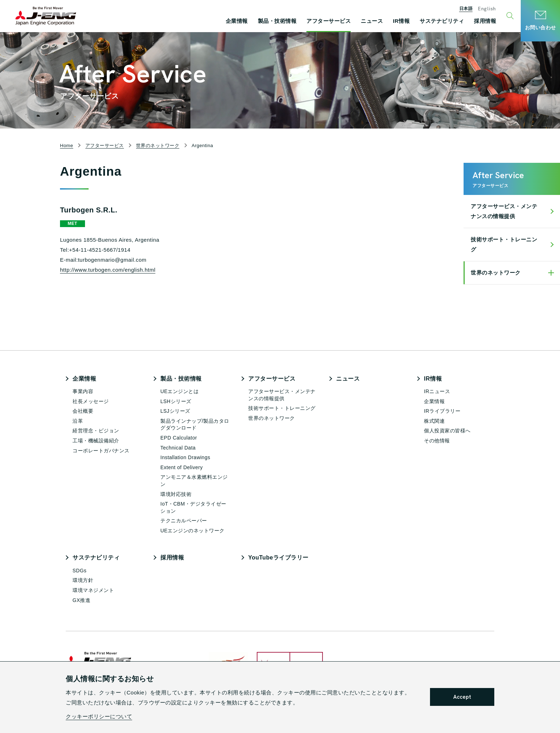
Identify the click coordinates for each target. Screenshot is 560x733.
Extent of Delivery (182, 467)
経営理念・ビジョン (96, 431)
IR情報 (433, 379)
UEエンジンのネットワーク (192, 531)
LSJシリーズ (175, 411)
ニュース (348, 379)
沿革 (78, 421)
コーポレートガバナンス (101, 451)
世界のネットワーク (496, 273)
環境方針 (83, 580)
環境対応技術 (176, 494)
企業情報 (84, 379)
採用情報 (172, 558)
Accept (462, 697)
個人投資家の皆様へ (447, 431)
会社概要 (83, 411)
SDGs (79, 571)
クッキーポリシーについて (99, 716)
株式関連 (434, 421)
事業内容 (83, 391)
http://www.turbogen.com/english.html (108, 270)
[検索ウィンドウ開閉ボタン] (511, 16)
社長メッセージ (91, 401)
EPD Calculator (179, 438)
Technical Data (178, 448)
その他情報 (437, 441)
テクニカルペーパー (184, 521)
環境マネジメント (93, 590)
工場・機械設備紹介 (96, 441)
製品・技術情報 (181, 379)
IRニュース (437, 391)
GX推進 (81, 600)
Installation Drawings (185, 457)
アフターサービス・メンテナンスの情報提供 (504, 211)
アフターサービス (272, 379)
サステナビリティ (96, 558)
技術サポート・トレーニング (504, 244)
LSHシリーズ (176, 401)
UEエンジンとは (179, 391)
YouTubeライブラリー (278, 558)
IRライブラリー (442, 411)
